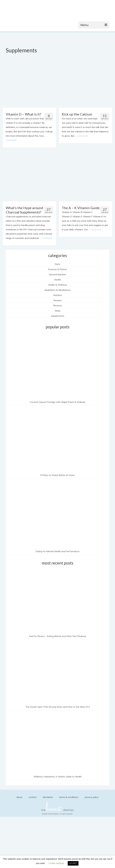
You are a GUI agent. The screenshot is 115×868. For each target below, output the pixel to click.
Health (57, 280)
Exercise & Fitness (57, 269)
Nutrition (58, 295)
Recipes (58, 300)
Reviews (58, 305)
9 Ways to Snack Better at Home (57, 475)
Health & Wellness (58, 285)
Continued (11, 140)
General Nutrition (57, 274)
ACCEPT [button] (73, 863)
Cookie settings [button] (56, 863)
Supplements (58, 316)
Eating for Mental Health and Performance (58, 551)
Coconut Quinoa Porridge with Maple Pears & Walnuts (58, 402)
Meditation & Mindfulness (57, 290)
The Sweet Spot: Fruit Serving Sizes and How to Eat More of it (58, 707)
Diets (57, 264)
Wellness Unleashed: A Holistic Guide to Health (58, 777)
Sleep (57, 311)
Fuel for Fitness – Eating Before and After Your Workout (58, 636)
